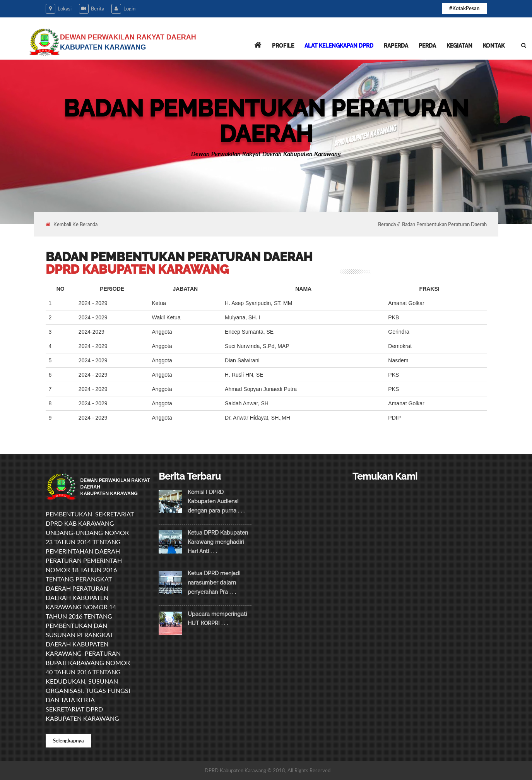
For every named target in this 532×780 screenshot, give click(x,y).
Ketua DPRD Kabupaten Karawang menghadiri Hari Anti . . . (218, 542)
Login (123, 9)
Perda (427, 46)
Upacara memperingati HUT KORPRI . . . (217, 619)
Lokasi (59, 9)
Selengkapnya (68, 741)
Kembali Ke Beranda (72, 224)
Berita (92, 9)
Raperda (396, 46)
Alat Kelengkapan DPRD (339, 46)
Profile (283, 46)
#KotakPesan (464, 8)
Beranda (387, 224)
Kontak (494, 46)
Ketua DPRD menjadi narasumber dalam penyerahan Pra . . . (214, 583)
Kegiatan (459, 46)
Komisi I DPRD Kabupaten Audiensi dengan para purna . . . (216, 501)
